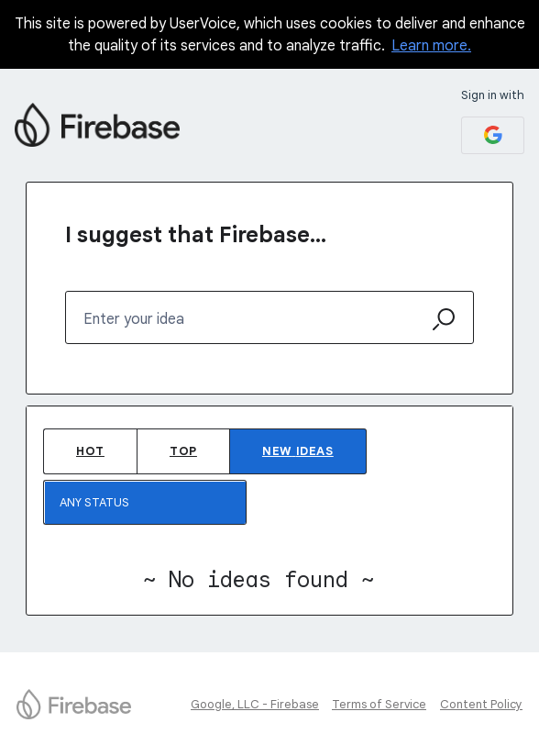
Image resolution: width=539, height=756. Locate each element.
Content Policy (481, 704)
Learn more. (431, 46)
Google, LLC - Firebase (255, 704)
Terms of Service (379, 704)
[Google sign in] (493, 135)
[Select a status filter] (146, 503)
